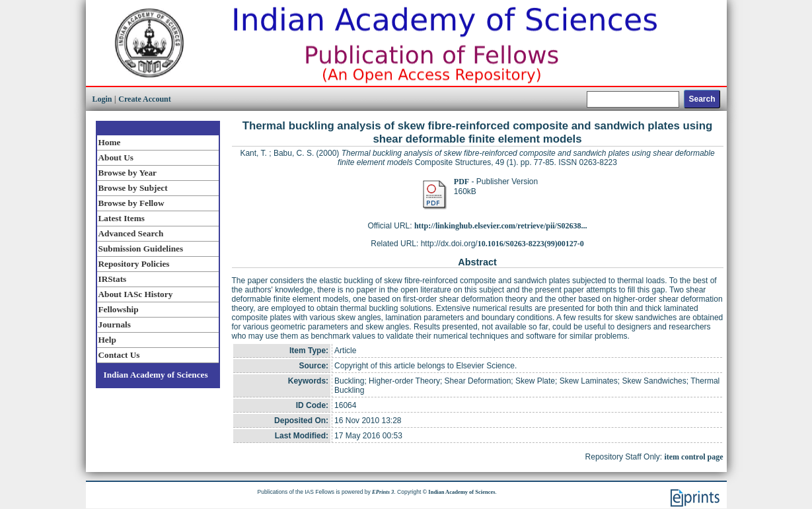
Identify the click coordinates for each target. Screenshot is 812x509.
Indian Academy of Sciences (156, 375)
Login (102, 99)
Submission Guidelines (141, 249)
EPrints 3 (383, 492)
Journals (115, 324)
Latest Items (122, 218)
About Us (116, 157)
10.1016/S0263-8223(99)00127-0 (531, 244)
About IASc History (136, 294)
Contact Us (119, 355)
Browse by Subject (133, 188)
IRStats (113, 279)
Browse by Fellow (131, 203)
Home (110, 142)
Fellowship (119, 309)
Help (107, 340)
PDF (461, 182)
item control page (693, 457)
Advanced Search (131, 233)
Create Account (144, 99)
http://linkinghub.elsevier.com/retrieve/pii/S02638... (501, 226)
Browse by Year (128, 173)
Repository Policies (134, 264)
